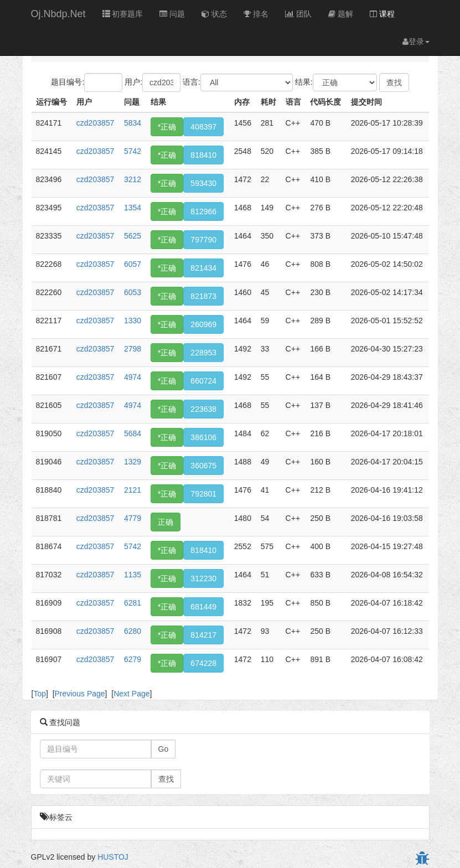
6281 (133, 603)
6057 (133, 264)
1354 (133, 208)
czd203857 (95, 123)
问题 (172, 14)
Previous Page (80, 694)
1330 (133, 321)
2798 (133, 349)
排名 (256, 14)
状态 (214, 14)
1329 (133, 462)
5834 (133, 123)
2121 (133, 490)
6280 (133, 631)
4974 (133, 377)
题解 (341, 14)
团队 (298, 14)
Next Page (131, 694)
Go (164, 749)
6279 (133, 659)
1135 (133, 575)
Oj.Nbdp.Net (58, 14)
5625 (133, 236)
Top (40, 694)
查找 (166, 779)
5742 (133, 151)
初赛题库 (123, 14)
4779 (133, 518)
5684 (133, 433)
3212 (133, 179)
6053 (133, 292)
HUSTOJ (113, 857)
